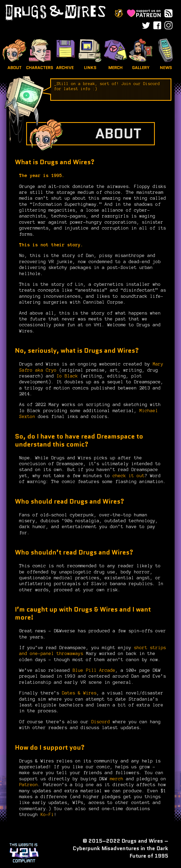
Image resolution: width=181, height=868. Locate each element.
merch (117, 779)
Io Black (67, 376)
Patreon (29, 785)
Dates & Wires (78, 693)
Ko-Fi (47, 814)
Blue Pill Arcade (93, 670)
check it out (129, 476)
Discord (101, 722)
